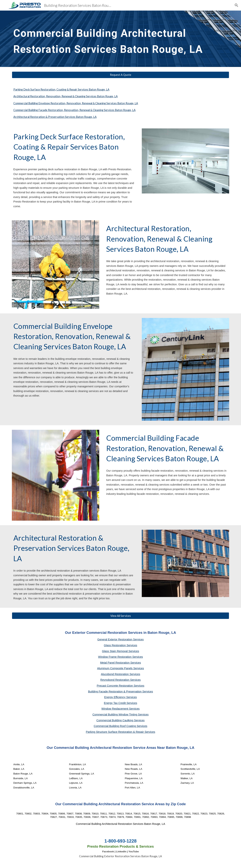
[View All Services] (120, 616)
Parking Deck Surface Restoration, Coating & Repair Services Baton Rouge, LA (61, 89)
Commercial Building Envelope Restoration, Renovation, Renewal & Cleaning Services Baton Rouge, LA (76, 103)
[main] (111, 39)
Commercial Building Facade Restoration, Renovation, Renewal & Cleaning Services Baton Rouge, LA (74, 110)
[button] (236, 5)
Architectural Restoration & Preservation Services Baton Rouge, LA (55, 117)
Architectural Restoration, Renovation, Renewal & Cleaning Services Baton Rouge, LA (66, 96)
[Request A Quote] (120, 75)
